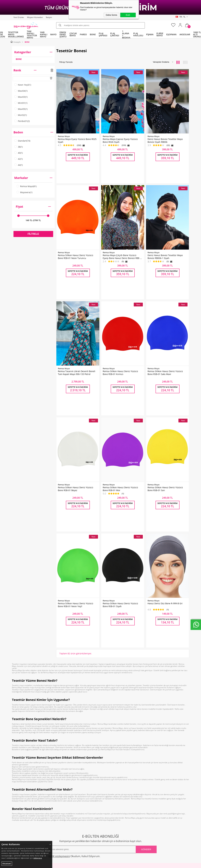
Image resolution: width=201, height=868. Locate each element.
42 (18, 159)
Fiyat (33, 207)
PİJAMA (150, 34)
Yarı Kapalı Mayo (22, 784)
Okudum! (7, 864)
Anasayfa (107, 778)
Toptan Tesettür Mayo (69, 778)
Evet (128, 15)
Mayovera (24, 192)
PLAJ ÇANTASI (115, 34)
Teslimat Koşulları (67, 784)
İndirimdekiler (109, 790)
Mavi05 (21, 109)
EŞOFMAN (171, 34)
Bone (16, 796)
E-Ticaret (91, 865)
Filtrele (33, 234)
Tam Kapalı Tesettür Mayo (27, 778)
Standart (22, 141)
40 (18, 153)
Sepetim (106, 801)
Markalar (33, 178)
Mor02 (21, 115)
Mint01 (21, 103)
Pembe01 (22, 121)
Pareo (16, 790)
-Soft (85, 865)
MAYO (53, 34)
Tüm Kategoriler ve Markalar (28, 807)
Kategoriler (33, 52)
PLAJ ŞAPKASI (103, 34)
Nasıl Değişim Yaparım (69, 813)
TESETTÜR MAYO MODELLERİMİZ (16, 34)
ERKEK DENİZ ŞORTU (63, 34)
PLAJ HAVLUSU (138, 34)
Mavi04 (21, 91)
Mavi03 (21, 97)
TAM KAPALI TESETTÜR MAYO (32, 34)
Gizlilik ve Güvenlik (67, 807)
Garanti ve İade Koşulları (70, 801)
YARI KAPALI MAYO (44, 34)
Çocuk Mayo (20, 801)
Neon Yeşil (23, 85)
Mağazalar (107, 807)
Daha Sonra (112, 15)
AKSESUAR (185, 34)
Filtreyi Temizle (66, 62)
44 (18, 165)
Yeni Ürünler (19, 17)
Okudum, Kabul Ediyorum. (73, 752)
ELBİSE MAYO (160, 34)
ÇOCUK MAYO (73, 34)
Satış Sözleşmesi (66, 796)
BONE (93, 34)
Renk (33, 70)
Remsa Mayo (27, 186)
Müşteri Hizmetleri (35, 17)
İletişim (49, 17)
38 (18, 147)
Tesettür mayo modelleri (22, 581)
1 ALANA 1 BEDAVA (126, 34)
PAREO (83, 34)
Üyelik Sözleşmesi (67, 790)
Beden (33, 132)
